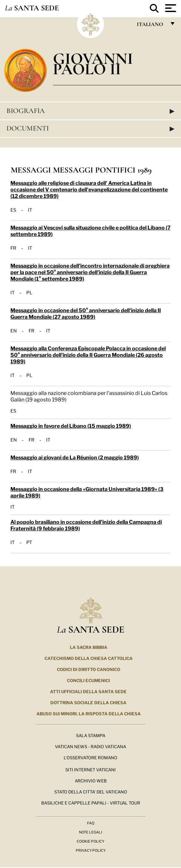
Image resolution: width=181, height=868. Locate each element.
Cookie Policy (90, 841)
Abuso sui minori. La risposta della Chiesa (89, 713)
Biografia (90, 111)
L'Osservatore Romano (90, 757)
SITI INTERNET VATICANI (90, 769)
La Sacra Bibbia (89, 647)
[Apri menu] (170, 8)
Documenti (90, 128)
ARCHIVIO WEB (91, 780)
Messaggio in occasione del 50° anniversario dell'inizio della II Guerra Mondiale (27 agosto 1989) (86, 313)
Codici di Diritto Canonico (89, 669)
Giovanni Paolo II (93, 64)
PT (29, 542)
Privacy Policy (91, 850)
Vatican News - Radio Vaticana (90, 746)
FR (13, 248)
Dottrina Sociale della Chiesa (88, 702)
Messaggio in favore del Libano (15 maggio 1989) (71, 425)
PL (29, 292)
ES (13, 210)
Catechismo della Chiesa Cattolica (89, 658)
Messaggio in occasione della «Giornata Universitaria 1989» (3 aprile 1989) (87, 492)
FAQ (91, 823)
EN (14, 330)
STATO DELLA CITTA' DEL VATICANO (91, 791)
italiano (151, 26)
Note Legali (90, 832)
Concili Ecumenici (88, 680)
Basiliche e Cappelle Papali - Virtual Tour (91, 803)
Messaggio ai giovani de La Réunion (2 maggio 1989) (75, 457)
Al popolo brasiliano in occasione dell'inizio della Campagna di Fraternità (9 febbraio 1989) (86, 525)
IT (30, 210)
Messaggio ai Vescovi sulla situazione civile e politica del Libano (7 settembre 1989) (90, 230)
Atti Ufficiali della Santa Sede (88, 691)
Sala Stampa (91, 735)
